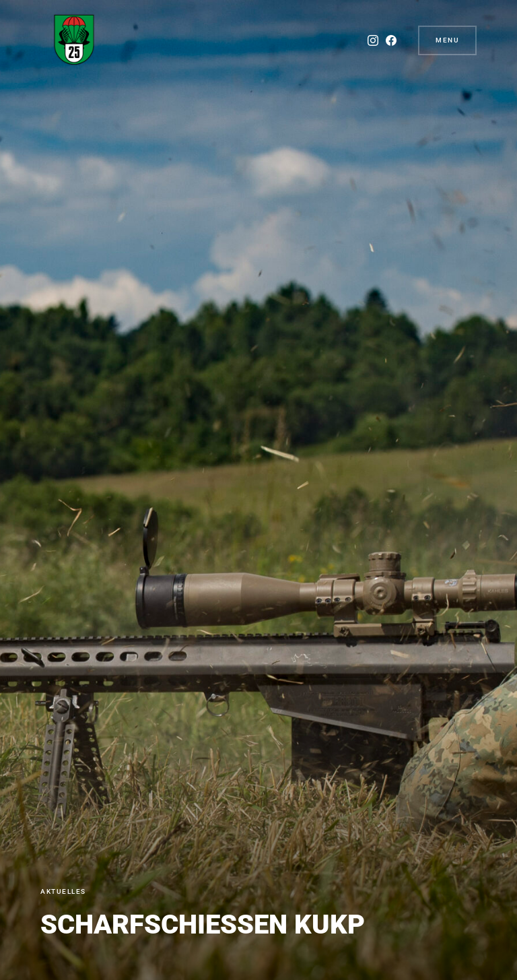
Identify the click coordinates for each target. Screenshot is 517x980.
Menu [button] (447, 40)
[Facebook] (391, 40)
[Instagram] (373, 40)
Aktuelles (63, 891)
